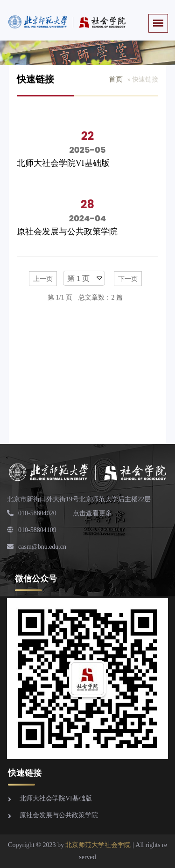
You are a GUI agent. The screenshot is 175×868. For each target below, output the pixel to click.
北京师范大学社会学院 (98, 845)
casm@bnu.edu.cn (37, 547)
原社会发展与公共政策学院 (67, 232)
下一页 (128, 279)
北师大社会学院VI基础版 (63, 163)
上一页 (43, 279)
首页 (116, 79)
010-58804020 (32, 513)
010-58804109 (32, 530)
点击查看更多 (92, 513)
